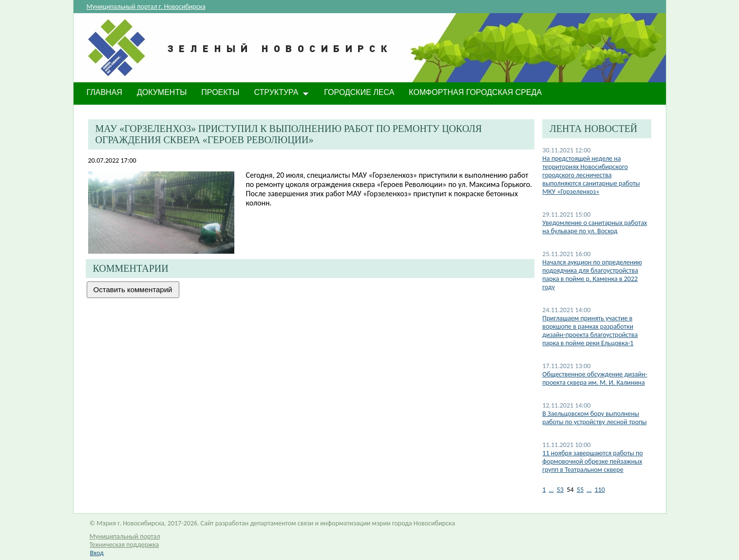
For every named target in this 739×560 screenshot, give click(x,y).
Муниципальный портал (125, 536)
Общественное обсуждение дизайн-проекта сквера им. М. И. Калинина (595, 378)
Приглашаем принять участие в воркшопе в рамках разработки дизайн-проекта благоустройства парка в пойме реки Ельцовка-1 (590, 331)
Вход (97, 553)
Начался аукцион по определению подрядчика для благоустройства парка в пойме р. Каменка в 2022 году (592, 275)
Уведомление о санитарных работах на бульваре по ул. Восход (595, 227)
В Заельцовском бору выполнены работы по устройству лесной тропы (594, 418)
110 (599, 490)
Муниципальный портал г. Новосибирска (146, 7)
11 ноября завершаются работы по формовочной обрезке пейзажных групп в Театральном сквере (592, 461)
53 (560, 490)
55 (580, 490)
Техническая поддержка (124, 545)
